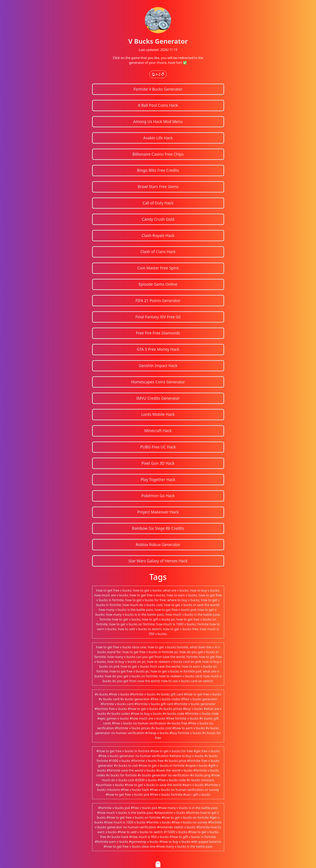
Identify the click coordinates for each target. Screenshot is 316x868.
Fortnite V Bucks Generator (158, 89)
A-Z (158, 74)
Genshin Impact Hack (158, 366)
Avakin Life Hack (158, 138)
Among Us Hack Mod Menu (158, 122)
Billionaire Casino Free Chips (158, 154)
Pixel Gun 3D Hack (158, 463)
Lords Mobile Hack (158, 414)
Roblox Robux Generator (158, 545)
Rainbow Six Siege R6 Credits (158, 528)
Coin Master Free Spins (158, 268)
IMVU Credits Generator (158, 398)
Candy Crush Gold (158, 219)
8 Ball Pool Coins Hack (158, 105)
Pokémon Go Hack (158, 496)
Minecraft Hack (158, 431)
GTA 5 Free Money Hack (158, 349)
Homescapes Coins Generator (158, 382)
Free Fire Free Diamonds (158, 333)
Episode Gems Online (158, 284)
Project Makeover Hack (158, 512)
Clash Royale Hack (158, 235)
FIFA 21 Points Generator (158, 301)
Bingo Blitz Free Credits (158, 170)
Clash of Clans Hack (158, 252)
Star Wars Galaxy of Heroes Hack (158, 561)
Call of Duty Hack (158, 203)
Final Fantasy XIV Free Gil (158, 317)
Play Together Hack (158, 480)
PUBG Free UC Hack (158, 447)
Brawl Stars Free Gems (158, 187)
